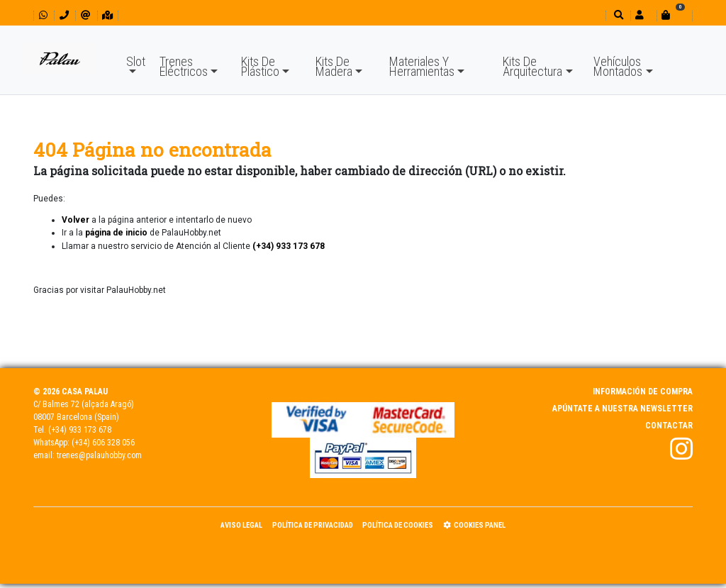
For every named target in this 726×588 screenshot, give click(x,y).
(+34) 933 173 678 (80, 430)
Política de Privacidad (313, 525)
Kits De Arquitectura (532, 66)
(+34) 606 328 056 (103, 443)
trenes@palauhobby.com (99, 455)
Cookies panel (474, 525)
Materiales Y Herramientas (422, 66)
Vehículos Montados (618, 66)
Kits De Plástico (260, 66)
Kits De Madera (334, 66)
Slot (136, 61)
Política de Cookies (398, 525)
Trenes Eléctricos (184, 66)
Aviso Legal (241, 525)
